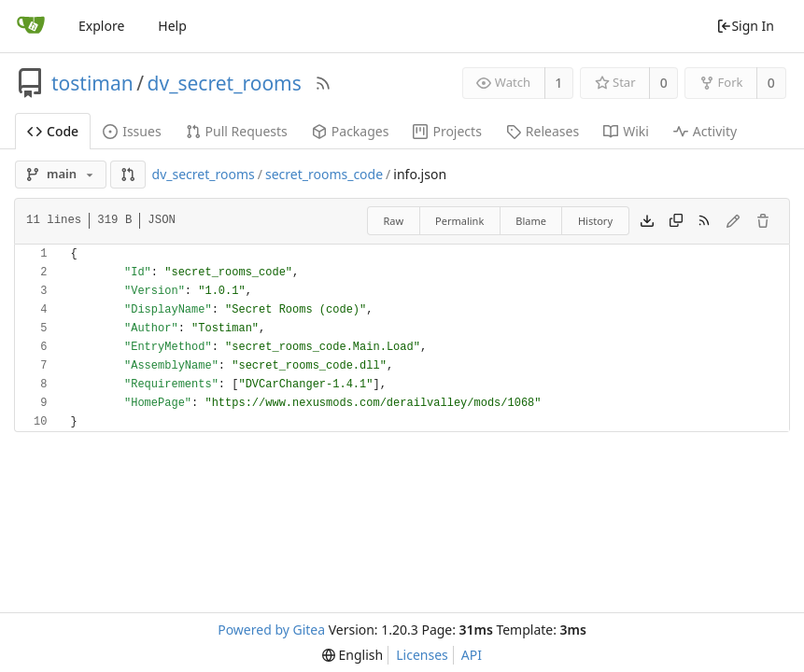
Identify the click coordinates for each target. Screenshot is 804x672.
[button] (128, 175)
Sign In (745, 26)
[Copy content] (676, 221)
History (595, 221)
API (472, 655)
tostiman (92, 83)
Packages (351, 131)
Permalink (459, 221)
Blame (531, 221)
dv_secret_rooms (225, 83)
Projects (447, 131)
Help (172, 26)
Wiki (626, 131)
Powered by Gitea (271, 630)
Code (53, 131)
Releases (543, 131)
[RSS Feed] (323, 83)
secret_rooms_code (324, 174)
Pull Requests (237, 131)
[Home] (31, 26)
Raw (393, 221)
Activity (705, 131)
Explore (101, 26)
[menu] (353, 655)
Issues (132, 131)
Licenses (422, 655)
